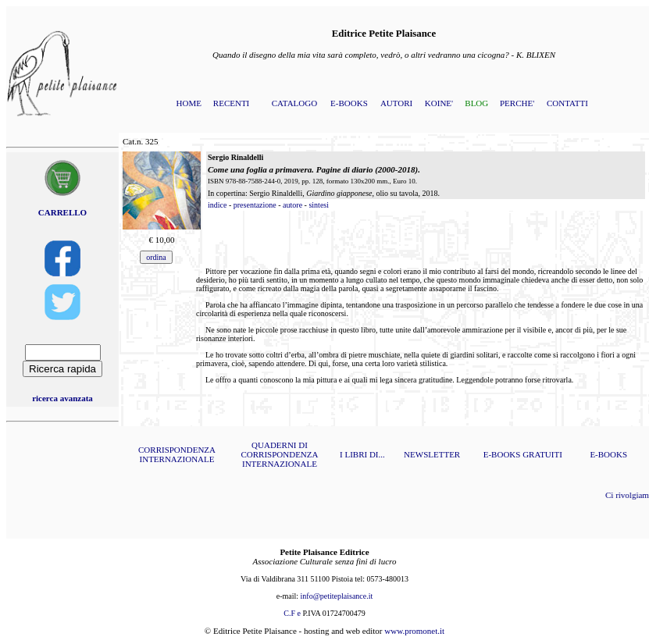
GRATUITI (542, 454)
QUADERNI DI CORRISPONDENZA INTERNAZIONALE (279, 454)
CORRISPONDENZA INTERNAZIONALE (177, 454)
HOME (189, 103)
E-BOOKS (349, 103)
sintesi (319, 205)
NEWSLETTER (432, 454)
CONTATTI (567, 103)
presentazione (255, 205)
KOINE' (439, 103)
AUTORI (396, 103)
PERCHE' (517, 103)
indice (217, 205)
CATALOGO (294, 103)
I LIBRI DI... (362, 454)
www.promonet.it (414, 631)
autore (292, 205)
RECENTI (231, 103)
